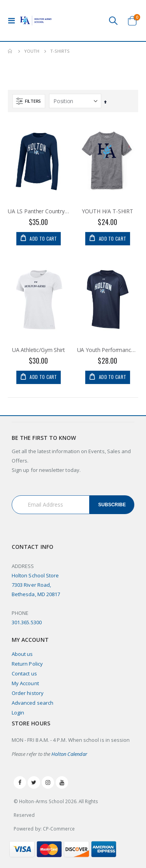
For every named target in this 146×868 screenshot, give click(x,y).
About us (22, 654)
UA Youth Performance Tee (108, 350)
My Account (25, 683)
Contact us (24, 673)
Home (11, 51)
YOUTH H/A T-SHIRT (107, 211)
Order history (28, 693)
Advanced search (33, 703)
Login (18, 713)
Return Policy (27, 664)
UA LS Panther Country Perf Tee (39, 211)
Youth (32, 51)
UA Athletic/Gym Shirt (39, 350)
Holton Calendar (69, 754)
